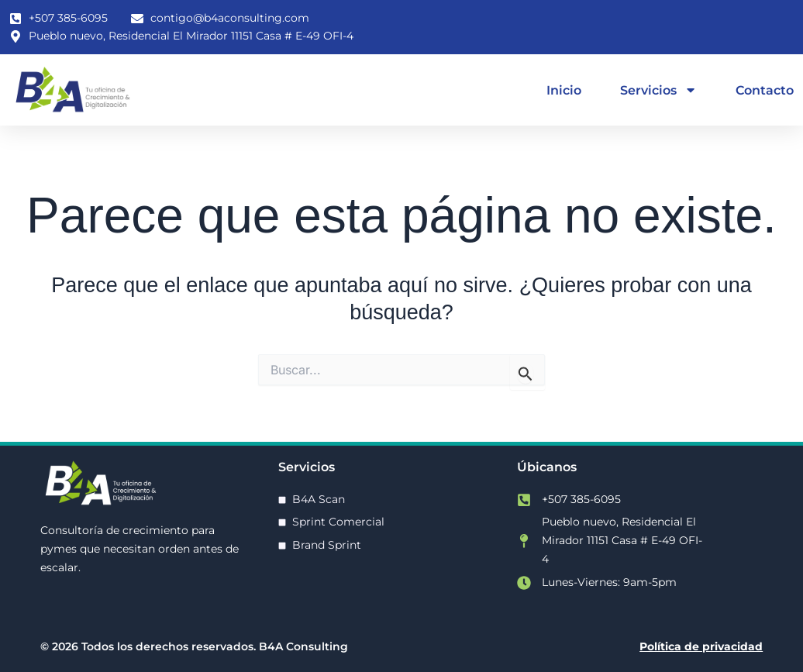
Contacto (765, 90)
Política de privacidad (701, 646)
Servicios (658, 90)
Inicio (564, 90)
